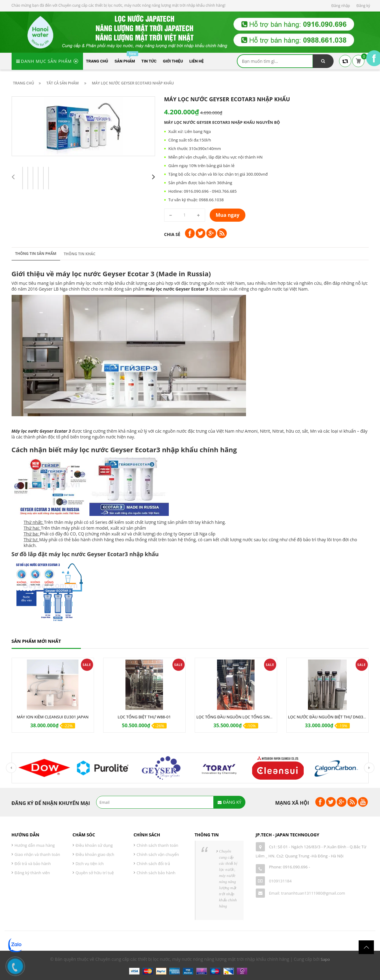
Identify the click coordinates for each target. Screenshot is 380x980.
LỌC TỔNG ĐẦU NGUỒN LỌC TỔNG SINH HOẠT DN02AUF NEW (255, 717)
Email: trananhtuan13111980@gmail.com (307, 893)
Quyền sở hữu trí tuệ (95, 873)
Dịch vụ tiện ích (90, 864)
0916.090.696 (295, 867)
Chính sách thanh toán (158, 845)
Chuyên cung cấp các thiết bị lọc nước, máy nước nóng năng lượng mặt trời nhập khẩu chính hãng (228, 879)
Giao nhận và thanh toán (38, 854)
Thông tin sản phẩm (36, 254)
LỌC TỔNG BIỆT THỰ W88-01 (144, 717)
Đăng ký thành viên (32, 873)
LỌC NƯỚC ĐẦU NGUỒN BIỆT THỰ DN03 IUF (329, 717)
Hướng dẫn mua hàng (35, 845)
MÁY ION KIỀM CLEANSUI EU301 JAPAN (53, 717)
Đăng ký (363, 6)
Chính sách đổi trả (153, 864)
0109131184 (280, 881)
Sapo (325, 959)
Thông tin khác (80, 254)
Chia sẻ (172, 234)
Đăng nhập (341, 6)
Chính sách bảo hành (156, 873)
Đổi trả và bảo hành (33, 864)
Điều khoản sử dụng (94, 845)
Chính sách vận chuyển (158, 854)
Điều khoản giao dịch (95, 854)
